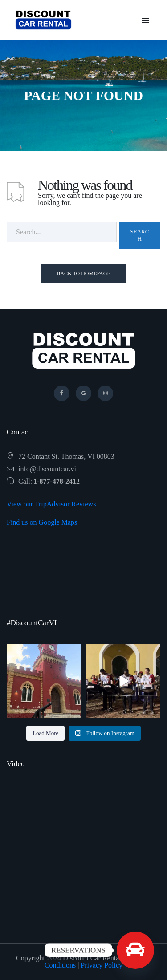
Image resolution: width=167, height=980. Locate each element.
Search (140, 235)
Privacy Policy (102, 965)
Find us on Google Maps (42, 522)
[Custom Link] (135, 950)
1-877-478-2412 (57, 481)
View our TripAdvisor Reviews (51, 504)
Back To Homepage (83, 273)
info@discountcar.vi (47, 469)
